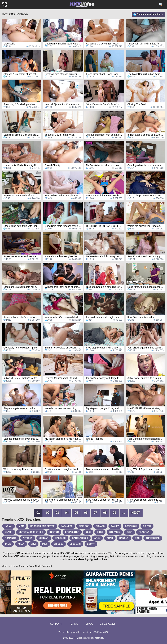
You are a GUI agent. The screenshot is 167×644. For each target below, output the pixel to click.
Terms (74, 624)
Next (136, 513)
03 (57, 513)
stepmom (115, 532)
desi (88, 532)
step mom (131, 526)
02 (48, 513)
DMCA (89, 624)
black (9, 532)
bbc (137, 538)
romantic (11, 538)
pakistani (144, 532)
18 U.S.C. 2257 (108, 624)
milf (45, 544)
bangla (124, 538)
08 (105, 513)
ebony (91, 544)
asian (21, 544)
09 (115, 513)
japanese (67, 526)
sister (147, 526)
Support (56, 624)
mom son (84, 526)
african (28, 538)
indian (9, 526)
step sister (72, 532)
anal (97, 538)
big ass (100, 526)
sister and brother (31, 532)
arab (110, 538)
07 (95, 513)
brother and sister (42, 526)
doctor (54, 532)
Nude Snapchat (44, 566)
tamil (8, 544)
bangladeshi (80, 538)
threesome (153, 538)
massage (60, 538)
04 (67, 513)
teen (129, 532)
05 (76, 513)
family (115, 526)
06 (86, 513)
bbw (33, 544)
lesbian (44, 538)
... (124, 513)
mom (21, 526)
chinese (58, 544)
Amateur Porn (26, 566)
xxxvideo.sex (80, 638)
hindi (100, 532)
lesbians (75, 544)
